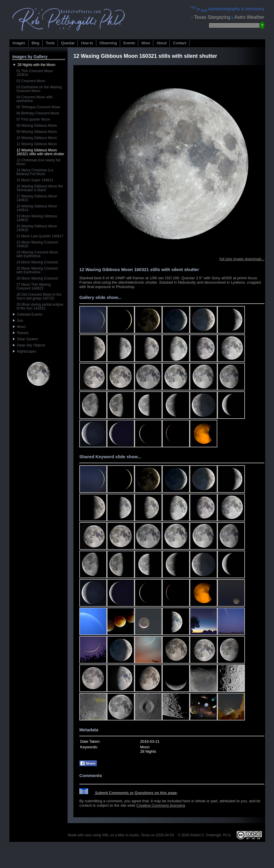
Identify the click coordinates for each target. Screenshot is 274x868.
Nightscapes (25, 351)
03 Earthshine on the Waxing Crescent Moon (39, 89)
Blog (36, 43)
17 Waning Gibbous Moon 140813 (37, 198)
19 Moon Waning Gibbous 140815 (37, 218)
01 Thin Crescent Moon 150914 (35, 73)
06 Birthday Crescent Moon (38, 113)
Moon (19, 327)
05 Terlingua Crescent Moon (38, 107)
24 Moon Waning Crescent (37, 262)
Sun (18, 321)
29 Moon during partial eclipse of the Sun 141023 (40, 306)
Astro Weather (249, 17)
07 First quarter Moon (33, 119)
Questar (68, 43)
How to (87, 43)
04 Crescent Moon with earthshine (35, 99)
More (146, 43)
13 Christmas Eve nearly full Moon (38, 162)
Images (19, 43)
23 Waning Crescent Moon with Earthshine (37, 254)
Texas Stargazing (212, 17)
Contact (180, 43)
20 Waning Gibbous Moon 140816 (37, 228)
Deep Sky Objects (29, 345)
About (162, 43)
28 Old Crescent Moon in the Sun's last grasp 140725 (39, 296)
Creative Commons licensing (160, 805)
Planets (21, 333)
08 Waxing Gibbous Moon (37, 126)
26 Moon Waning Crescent (37, 278)
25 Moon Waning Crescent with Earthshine (37, 270)
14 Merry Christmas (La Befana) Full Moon (35, 172)
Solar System (25, 339)
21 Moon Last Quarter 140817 (40, 236)
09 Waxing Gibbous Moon (37, 132)
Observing (108, 43)
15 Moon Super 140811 (35, 180)
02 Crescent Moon (31, 81)
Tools (50, 43)
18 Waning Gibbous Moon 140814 (37, 208)
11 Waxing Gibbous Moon (37, 144)
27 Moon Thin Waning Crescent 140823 (34, 286)
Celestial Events (28, 314)
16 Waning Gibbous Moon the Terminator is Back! (40, 188)
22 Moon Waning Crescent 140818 (37, 244)
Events (129, 43)
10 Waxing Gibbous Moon (37, 138)
